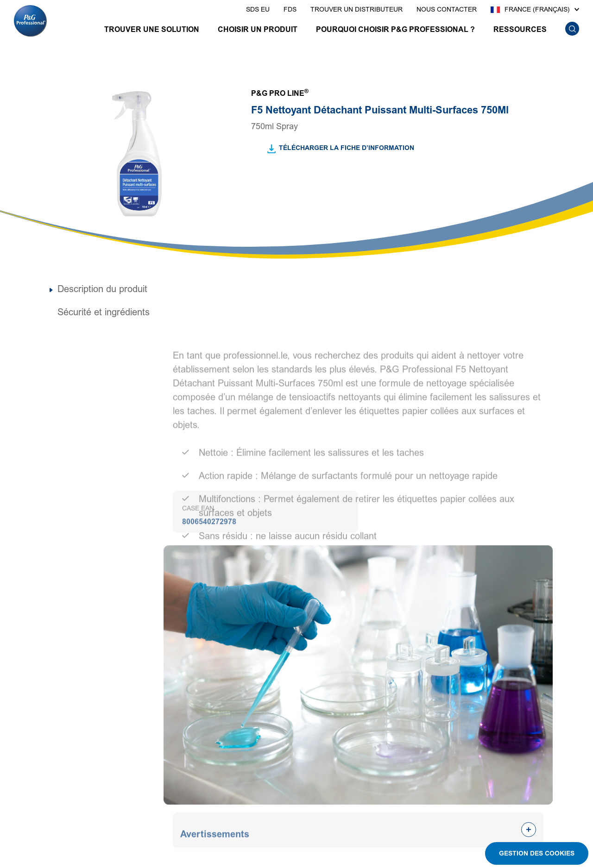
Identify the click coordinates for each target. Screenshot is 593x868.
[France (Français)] (535, 10)
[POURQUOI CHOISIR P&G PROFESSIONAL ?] (395, 31)
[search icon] (572, 29)
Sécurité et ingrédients (104, 312)
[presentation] (258, 10)
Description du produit (102, 289)
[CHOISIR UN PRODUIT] (258, 31)
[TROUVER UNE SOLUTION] (152, 31)
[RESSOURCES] (520, 31)
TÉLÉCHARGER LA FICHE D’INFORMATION (347, 148)
